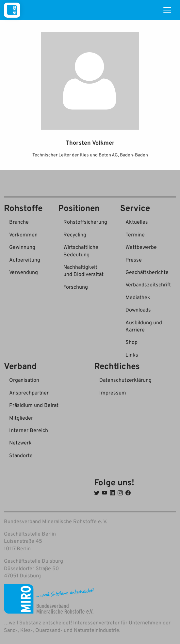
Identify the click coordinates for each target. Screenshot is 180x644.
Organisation (24, 380)
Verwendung (24, 272)
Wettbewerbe (141, 247)
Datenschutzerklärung (125, 380)
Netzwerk (20, 443)
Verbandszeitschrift (148, 284)
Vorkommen (23, 234)
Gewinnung (22, 247)
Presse (134, 260)
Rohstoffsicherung (85, 222)
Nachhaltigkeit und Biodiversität (83, 270)
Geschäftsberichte (147, 272)
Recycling (75, 234)
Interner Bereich (29, 430)
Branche (19, 222)
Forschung (76, 287)
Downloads (138, 310)
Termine (135, 234)
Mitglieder (21, 418)
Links (132, 355)
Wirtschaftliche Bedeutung (81, 250)
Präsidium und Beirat (34, 405)
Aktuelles (137, 222)
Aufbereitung (25, 260)
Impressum (113, 393)
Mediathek (138, 297)
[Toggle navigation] (167, 10)
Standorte (21, 455)
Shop (131, 342)
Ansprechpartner (29, 393)
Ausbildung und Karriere (144, 326)
